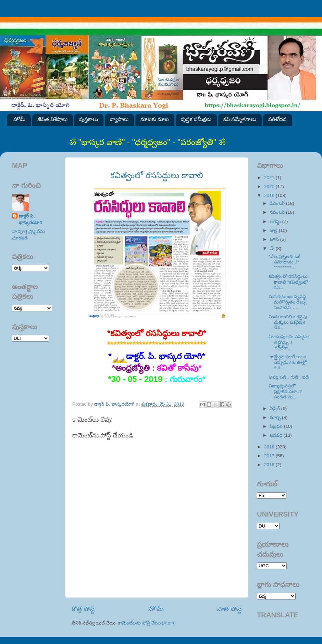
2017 (270, 456)
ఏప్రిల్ (275, 408)
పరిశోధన (277, 119)
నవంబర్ (278, 212)
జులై (274, 230)
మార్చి (276, 417)
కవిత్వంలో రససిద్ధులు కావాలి (157, 175)
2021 (270, 178)
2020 (270, 187)
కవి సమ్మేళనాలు (240, 119)
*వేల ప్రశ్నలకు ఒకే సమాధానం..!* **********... (285, 262)
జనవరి (277, 435)
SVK (30, 338)
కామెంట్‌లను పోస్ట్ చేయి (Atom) (147, 623)
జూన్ (275, 239)
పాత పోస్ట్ (229, 609)
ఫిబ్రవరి (277, 426)
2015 (270, 465)
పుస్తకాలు (89, 119)
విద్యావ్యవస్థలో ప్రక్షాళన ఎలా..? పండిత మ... (285, 391)
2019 (270, 195)
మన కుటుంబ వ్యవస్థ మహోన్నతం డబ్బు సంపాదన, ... (288, 302)
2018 (270, 447)
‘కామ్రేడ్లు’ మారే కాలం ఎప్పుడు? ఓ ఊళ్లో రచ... (288, 362)
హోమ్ (19, 119)
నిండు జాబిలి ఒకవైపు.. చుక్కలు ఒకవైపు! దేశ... (289, 322)
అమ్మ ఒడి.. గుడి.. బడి (289, 377)
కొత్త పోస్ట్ (83, 609)
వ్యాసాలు (119, 119)
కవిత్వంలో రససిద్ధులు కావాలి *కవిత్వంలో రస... (288, 282)
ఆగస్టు (276, 221)
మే (273, 249)
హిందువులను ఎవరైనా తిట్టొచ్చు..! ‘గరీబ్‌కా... (289, 342)
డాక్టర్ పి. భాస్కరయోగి (30, 219)
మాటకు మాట (155, 119)
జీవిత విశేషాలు (52, 119)
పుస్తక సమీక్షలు (196, 119)
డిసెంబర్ (278, 203)
